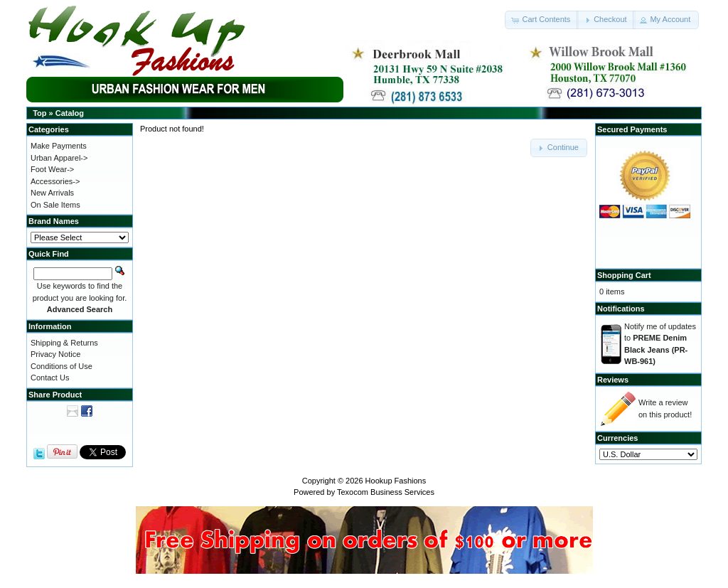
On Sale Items (55, 205)
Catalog (70, 113)
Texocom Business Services (386, 492)
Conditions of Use (61, 366)
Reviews (613, 380)
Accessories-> (55, 181)
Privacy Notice (55, 354)
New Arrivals (52, 193)
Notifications (621, 309)
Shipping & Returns (64, 343)
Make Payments (59, 146)
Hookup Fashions (396, 481)
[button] (542, 20)
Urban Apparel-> (59, 158)
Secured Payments (632, 129)
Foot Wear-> (52, 169)
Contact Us (50, 378)
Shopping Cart (624, 275)
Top (39, 113)
